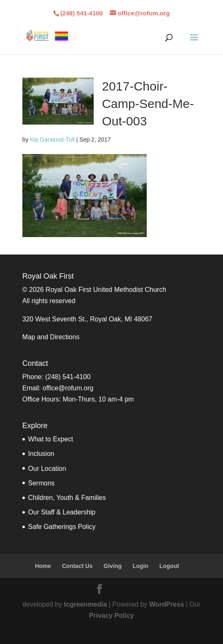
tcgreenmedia (85, 604)
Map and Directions (51, 337)
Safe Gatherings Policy (62, 527)
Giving (113, 566)
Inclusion (41, 454)
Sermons (41, 483)
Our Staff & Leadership (62, 512)
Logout (169, 566)
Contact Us (77, 566)
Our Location (47, 469)
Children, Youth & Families (67, 498)
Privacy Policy (112, 616)
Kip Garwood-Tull (52, 140)
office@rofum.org (68, 388)
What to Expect (51, 439)
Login (141, 566)
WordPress (167, 604)
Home (43, 566)
